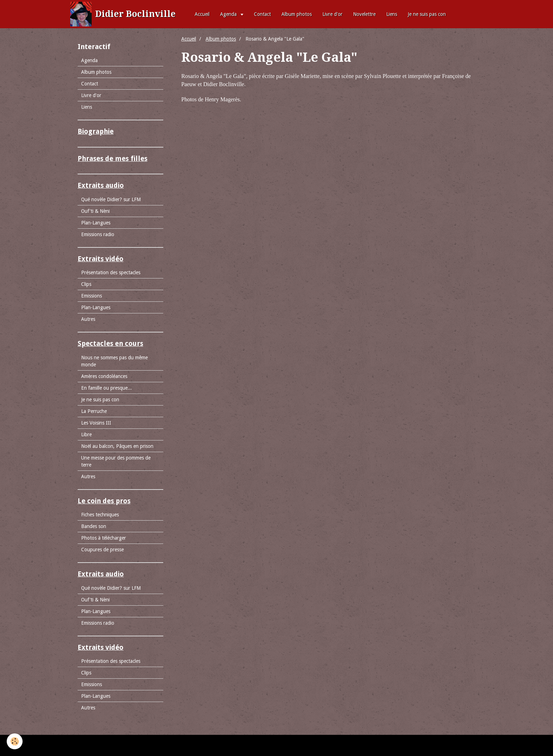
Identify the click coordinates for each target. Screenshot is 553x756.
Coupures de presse (102, 550)
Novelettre (364, 14)
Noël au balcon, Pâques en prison (117, 446)
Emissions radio (98, 234)
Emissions (92, 296)
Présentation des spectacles (111, 272)
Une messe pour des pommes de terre (116, 461)
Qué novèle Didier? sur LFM (111, 199)
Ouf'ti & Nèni (95, 211)
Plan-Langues (96, 223)
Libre (86, 434)
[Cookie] (15, 741)
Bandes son (94, 526)
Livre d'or (332, 14)
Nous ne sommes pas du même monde (114, 361)
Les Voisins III (96, 423)
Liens (392, 14)
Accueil (202, 14)
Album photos (297, 14)
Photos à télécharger (104, 538)
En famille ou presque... (107, 388)
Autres (88, 319)
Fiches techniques (100, 515)
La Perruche (94, 411)
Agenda (229, 14)
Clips (86, 284)
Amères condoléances (104, 376)
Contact (262, 14)
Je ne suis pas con (427, 14)
